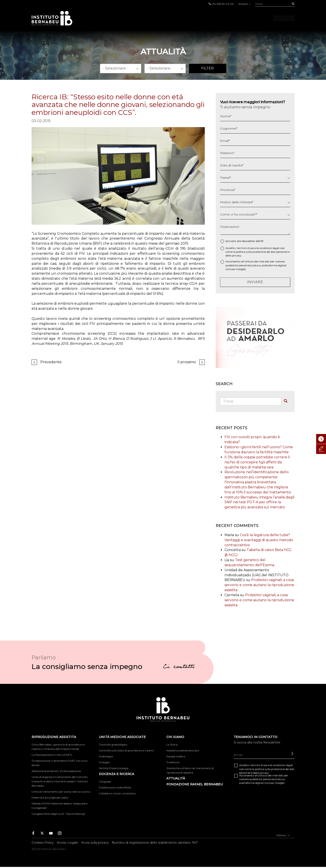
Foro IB (257, 18)
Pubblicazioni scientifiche (115, 787)
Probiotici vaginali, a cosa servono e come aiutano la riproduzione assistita (259, 585)
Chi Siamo (233, 18)
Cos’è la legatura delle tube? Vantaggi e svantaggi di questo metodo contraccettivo (259, 540)
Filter (208, 68)
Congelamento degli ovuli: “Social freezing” (59, 814)
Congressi (105, 782)
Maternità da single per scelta (50, 798)
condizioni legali (269, 248)
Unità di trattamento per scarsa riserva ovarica (61, 792)
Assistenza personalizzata (183, 750)
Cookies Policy (43, 843)
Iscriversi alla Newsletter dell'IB (244, 241)
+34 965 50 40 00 (223, 4)
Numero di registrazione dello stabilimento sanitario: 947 (155, 843)
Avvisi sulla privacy (95, 843)
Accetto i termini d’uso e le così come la (258, 252)
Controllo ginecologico (113, 744)
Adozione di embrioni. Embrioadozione (56, 771)
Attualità (176, 778)
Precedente (51, 362)
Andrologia (106, 756)
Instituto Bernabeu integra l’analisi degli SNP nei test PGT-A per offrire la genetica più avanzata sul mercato (259, 502)
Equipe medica (176, 756)
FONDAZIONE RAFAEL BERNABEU (195, 784)
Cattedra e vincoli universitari (117, 793)
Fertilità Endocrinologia (114, 768)
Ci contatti (179, 667)
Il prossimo (187, 362)
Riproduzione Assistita (136, 18)
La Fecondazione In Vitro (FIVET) (52, 755)
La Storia (172, 744)
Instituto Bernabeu (52, 18)
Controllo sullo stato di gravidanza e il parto (126, 750)
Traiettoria (173, 762)
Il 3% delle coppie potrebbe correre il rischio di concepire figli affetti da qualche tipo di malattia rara (257, 462)
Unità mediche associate (191, 18)
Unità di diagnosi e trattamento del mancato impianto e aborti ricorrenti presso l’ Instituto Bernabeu (60, 781)
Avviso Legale (67, 843)
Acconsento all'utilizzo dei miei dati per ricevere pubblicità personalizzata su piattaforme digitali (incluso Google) (256, 265)
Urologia (104, 762)
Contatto (283, 18)
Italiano (245, 4)
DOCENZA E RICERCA (117, 774)
